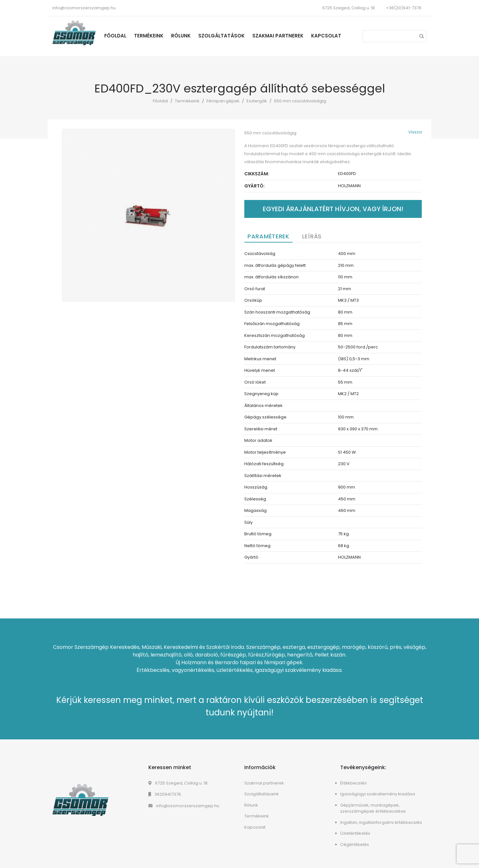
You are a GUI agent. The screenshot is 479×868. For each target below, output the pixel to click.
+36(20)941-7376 (404, 8)
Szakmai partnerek (278, 36)
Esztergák (257, 101)
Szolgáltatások (221, 36)
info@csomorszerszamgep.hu (84, 8)
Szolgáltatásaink (262, 794)
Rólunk (181, 36)
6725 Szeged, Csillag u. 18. (178, 783)
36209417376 (165, 794)
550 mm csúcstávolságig (300, 101)
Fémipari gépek (223, 101)
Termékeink (149, 36)
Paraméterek (268, 236)
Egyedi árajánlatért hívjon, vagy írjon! (333, 209)
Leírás (312, 236)
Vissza (415, 132)
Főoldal (115, 36)
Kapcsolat (326, 36)
